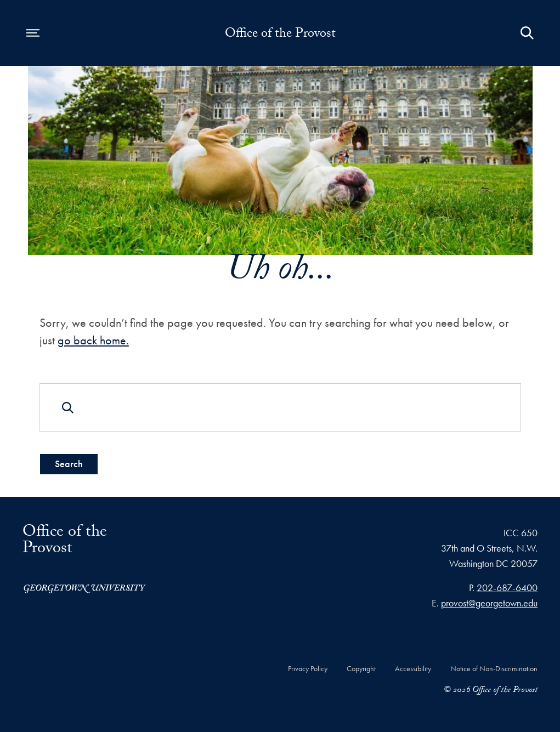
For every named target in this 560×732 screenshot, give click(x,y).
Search (68, 464)
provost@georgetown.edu (489, 603)
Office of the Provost (280, 35)
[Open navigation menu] (33, 33)
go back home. (93, 340)
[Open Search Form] (527, 33)
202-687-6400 (507, 588)
